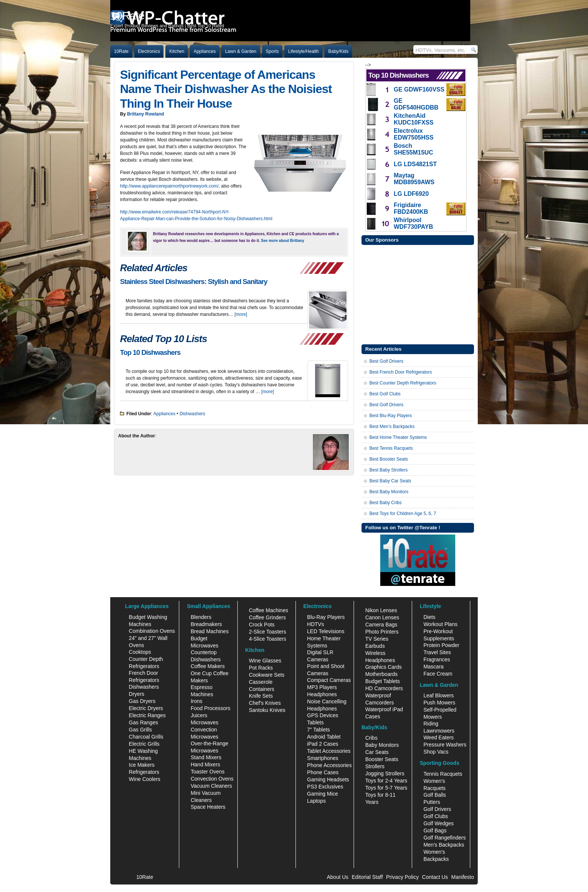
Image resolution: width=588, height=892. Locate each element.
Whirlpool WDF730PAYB (413, 223)
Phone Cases (323, 772)
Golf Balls (435, 795)
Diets (429, 617)
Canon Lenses (382, 617)
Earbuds (375, 646)
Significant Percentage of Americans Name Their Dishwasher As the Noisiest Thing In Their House (226, 89)
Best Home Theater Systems (398, 437)
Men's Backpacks (444, 845)
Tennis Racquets (443, 774)
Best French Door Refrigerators (401, 372)
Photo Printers (382, 632)
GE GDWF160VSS (419, 89)
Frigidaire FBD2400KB (411, 208)
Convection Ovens (212, 779)
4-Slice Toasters (268, 639)
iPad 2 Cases (323, 744)
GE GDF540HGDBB (416, 104)
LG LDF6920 (411, 194)
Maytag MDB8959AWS (414, 179)
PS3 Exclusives (325, 787)
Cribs (371, 738)
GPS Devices (323, 715)
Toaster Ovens (207, 772)
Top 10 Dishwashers (150, 352)
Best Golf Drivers (386, 361)
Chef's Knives (265, 703)
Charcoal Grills (146, 737)
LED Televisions (326, 631)
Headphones (322, 694)
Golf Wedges (439, 823)
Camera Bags (381, 625)
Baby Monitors (382, 745)
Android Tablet (324, 737)
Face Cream (438, 674)
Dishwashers (193, 414)
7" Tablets (319, 730)
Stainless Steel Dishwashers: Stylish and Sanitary (194, 282)
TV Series (377, 639)
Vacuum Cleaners (211, 786)
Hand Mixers (205, 764)
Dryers (137, 694)
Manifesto (463, 877)
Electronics (149, 51)
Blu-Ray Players (326, 617)
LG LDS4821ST (415, 164)
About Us (337, 877)
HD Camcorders (384, 688)
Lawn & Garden (241, 51)
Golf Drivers (437, 809)
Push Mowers (439, 703)
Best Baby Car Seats (390, 481)
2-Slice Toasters (268, 632)
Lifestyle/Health (303, 51)
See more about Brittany (283, 241)
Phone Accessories (329, 765)
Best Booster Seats (389, 459)
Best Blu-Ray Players (391, 416)
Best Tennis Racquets (391, 448)
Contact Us (435, 877)
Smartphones (323, 758)
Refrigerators (144, 772)
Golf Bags (435, 830)
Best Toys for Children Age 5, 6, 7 (403, 514)
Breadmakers (206, 624)
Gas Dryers (142, 701)
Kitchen (177, 51)
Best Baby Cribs (385, 503)
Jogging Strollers (385, 773)
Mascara (433, 667)
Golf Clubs (436, 816)
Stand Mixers (206, 757)
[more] (241, 314)
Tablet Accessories (329, 751)
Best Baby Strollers (388, 470)
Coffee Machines (269, 610)
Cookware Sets (267, 675)
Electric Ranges (147, 715)
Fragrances (437, 659)
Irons (196, 701)
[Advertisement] (418, 294)
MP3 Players (322, 687)
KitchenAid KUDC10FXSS (414, 119)
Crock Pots (262, 625)
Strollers (375, 766)
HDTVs (316, 624)
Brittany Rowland (146, 114)
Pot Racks (261, 668)
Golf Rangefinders (445, 838)
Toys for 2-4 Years (386, 781)
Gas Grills (140, 730)
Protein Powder (441, 645)
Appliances (205, 51)
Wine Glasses (265, 661)
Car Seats (377, 752)
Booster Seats (382, 759)
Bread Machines (209, 631)
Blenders (201, 617)
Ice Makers (142, 765)
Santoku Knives (267, 710)
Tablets (315, 722)
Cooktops (140, 652)
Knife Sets (261, 696)
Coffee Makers (208, 666)
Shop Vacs (436, 752)
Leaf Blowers (439, 695)
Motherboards (381, 674)
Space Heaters (208, 807)
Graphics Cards (383, 667)
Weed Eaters (439, 737)
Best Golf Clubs (385, 394)
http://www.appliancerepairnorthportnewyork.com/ (169, 186)
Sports (272, 51)
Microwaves (204, 722)
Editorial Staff (367, 877)
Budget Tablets (382, 681)
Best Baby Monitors (389, 492)
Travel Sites (437, 652)
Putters (432, 802)
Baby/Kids (338, 51)
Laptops (316, 801)
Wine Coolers (145, 779)
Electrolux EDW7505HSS (414, 134)
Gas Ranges (144, 722)
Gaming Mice (322, 794)
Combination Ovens (152, 631)
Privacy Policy (403, 877)
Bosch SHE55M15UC (413, 149)
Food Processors (210, 708)
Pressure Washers (445, 745)
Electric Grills (144, 744)
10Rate (121, 51)
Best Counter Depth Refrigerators (403, 383)
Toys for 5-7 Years (386, 788)
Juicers (199, 715)
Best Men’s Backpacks (392, 426)
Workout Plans (440, 624)
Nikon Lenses (381, 610)
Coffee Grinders (268, 617)
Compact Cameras (329, 680)
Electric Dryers (146, 708)
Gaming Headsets (328, 779)
